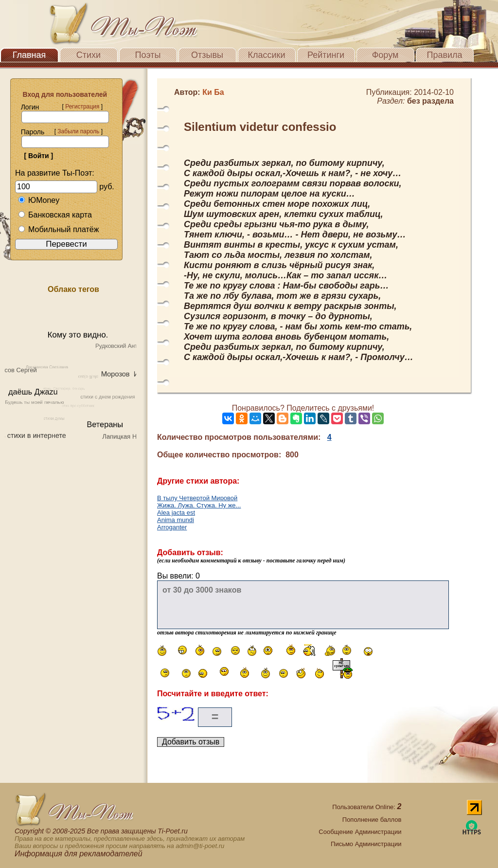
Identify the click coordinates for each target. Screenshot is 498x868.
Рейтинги (326, 55)
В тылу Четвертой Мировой (197, 498)
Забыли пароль (78, 131)
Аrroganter (172, 527)
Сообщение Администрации (360, 832)
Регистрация (82, 107)
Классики (267, 55)
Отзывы (207, 55)
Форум (385, 55)
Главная (29, 55)
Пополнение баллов (372, 820)
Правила (444, 55)
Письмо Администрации (366, 844)
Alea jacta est (176, 513)
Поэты (148, 55)
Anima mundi (176, 520)
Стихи (89, 55)
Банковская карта (55, 215)
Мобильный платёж (58, 229)
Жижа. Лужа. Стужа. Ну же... (199, 505)
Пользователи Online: (367, 807)
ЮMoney (39, 200)
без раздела (430, 101)
